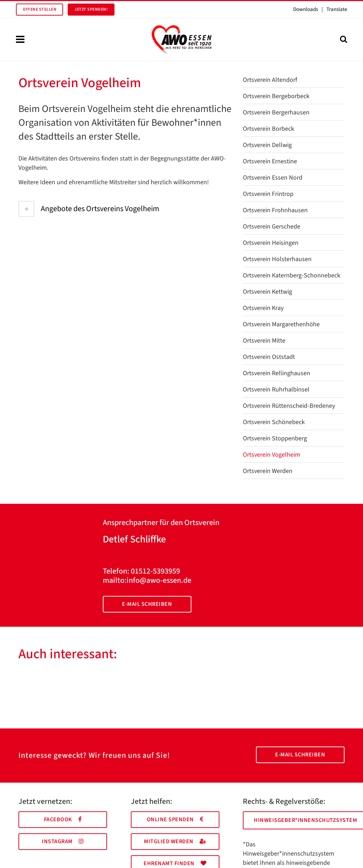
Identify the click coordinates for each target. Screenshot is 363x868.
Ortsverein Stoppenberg (275, 438)
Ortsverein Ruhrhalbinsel (276, 390)
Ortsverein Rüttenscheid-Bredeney (289, 406)
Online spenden (175, 819)
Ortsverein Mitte (264, 341)
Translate (337, 9)
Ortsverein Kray (263, 308)
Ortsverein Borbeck (269, 129)
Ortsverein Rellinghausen (277, 373)
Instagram (63, 841)
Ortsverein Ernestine (270, 161)
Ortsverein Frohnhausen (275, 210)
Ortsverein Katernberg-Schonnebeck (292, 275)
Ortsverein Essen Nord (273, 178)
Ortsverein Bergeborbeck (276, 96)
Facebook (63, 819)
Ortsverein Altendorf (270, 80)
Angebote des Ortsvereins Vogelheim (89, 209)
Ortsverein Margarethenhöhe (281, 324)
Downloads (306, 9)
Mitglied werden (175, 841)
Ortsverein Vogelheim (272, 455)
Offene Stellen (40, 9)
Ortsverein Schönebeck (274, 422)
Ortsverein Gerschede (272, 227)
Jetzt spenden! (91, 9)
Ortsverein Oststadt (269, 357)
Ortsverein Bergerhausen (276, 112)
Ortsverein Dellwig (267, 145)
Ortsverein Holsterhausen (277, 259)
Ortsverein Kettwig (267, 292)
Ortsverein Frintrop (268, 194)
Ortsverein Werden (268, 471)
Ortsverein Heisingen (271, 243)
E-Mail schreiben (147, 604)
